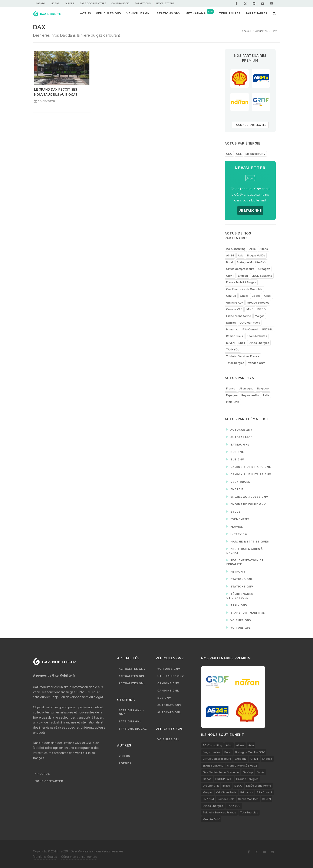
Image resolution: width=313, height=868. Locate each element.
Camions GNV (168, 683)
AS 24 (230, 255)
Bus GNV (235, 459)
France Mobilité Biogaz (241, 282)
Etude (233, 512)
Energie (235, 489)
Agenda (40, 4)
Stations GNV (240, 586)
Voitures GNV (169, 669)
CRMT (230, 276)
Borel (230, 262)
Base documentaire (93, 4)
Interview (237, 534)
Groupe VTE (234, 309)
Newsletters (165, 4)
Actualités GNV (132, 669)
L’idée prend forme (239, 316)
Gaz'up (231, 296)
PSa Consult (251, 329)
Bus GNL (235, 452)
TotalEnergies (235, 363)
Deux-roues (238, 482)
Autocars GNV (169, 705)
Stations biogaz (133, 729)
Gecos (256, 296)
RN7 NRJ (268, 329)
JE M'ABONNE (250, 210)
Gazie (244, 296)
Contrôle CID (120, 4)
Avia (241, 255)
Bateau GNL (238, 444)
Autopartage (239, 437)
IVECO (262, 309)
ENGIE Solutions (262, 276)
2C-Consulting (236, 249)
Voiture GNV (239, 620)
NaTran (231, 323)
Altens (264, 249)
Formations (143, 4)
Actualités (261, 31)
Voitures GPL (169, 739)
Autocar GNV (239, 430)
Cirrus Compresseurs (240, 269)
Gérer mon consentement (79, 857)
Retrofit (236, 571)
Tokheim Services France (243, 356)
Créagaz (264, 269)
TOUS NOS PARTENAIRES (250, 125)
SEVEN (230, 343)
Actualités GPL (132, 676)
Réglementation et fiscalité (245, 562)
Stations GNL (240, 579)
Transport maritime (246, 613)
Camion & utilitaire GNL (249, 467)
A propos (42, 774)
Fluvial (235, 527)
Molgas (260, 316)
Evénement (238, 519)
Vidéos (55, 4)
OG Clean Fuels (250, 323)
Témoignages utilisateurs (240, 596)
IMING (250, 309)
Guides (70, 4)
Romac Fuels (235, 336)
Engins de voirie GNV (246, 504)
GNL (239, 154)
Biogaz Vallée (256, 255)
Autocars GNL (169, 712)
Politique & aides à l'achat (245, 551)
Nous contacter (49, 781)
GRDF (268, 296)
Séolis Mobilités (257, 336)
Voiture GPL (239, 628)
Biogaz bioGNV (255, 154)
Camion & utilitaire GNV (249, 474)
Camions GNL (168, 691)
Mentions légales (45, 857)
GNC (229, 154)
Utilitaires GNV (171, 676)
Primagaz (232, 329)
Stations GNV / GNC (132, 712)
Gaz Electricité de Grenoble (244, 289)
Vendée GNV (256, 363)
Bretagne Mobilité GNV (252, 262)
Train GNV (237, 605)
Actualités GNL (132, 683)
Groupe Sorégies (258, 302)
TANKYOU (233, 349)
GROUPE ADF (235, 302)
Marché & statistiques (248, 541)
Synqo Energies (259, 343)
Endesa (243, 276)
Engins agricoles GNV (247, 497)
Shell (242, 343)
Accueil (246, 31)
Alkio (253, 249)
